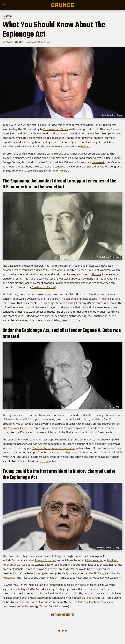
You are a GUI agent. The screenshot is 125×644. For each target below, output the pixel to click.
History (8, 16)
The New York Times (56, 129)
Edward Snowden (46, 560)
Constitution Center (43, 287)
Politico (86, 146)
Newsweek (98, 162)
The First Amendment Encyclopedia (54, 448)
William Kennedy (14, 42)
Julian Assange (93, 560)
